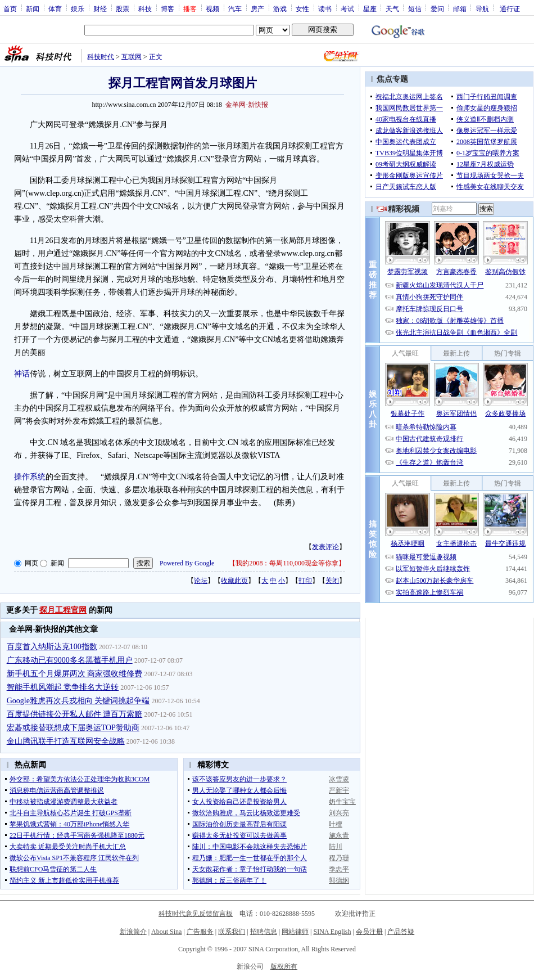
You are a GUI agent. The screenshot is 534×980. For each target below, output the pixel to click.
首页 (10, 8)
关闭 (332, 581)
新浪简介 (133, 932)
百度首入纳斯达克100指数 (52, 647)
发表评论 (325, 547)
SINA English (332, 932)
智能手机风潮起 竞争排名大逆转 (63, 687)
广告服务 (200, 932)
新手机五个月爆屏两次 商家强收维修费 (75, 674)
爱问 (437, 8)
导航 (482, 8)
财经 (100, 8)
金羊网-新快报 (247, 105)
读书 (325, 8)
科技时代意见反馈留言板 (196, 914)
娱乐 (78, 8)
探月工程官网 (63, 610)
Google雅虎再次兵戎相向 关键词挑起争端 (78, 701)
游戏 (280, 8)
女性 (302, 8)
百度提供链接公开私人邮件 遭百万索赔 (75, 714)
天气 (392, 8)
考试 (347, 8)
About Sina (166, 932)
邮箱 (460, 8)
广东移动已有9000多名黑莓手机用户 (70, 660)
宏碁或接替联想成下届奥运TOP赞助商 (73, 728)
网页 (31, 563)
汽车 (235, 8)
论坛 (201, 581)
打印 (305, 581)
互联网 (132, 57)
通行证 (510, 8)
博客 (168, 8)
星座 (370, 8)
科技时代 (101, 57)
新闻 (33, 8)
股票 (123, 8)
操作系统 (30, 477)
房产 (257, 8)
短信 (415, 8)
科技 (145, 8)
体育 (55, 8)
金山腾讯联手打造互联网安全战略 (66, 741)
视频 (212, 8)
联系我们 (232, 932)
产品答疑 (401, 932)
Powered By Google (187, 563)
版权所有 (284, 966)
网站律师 (295, 932)
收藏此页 (234, 581)
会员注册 (369, 932)
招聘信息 (264, 932)
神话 (22, 374)
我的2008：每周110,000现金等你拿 (287, 563)
